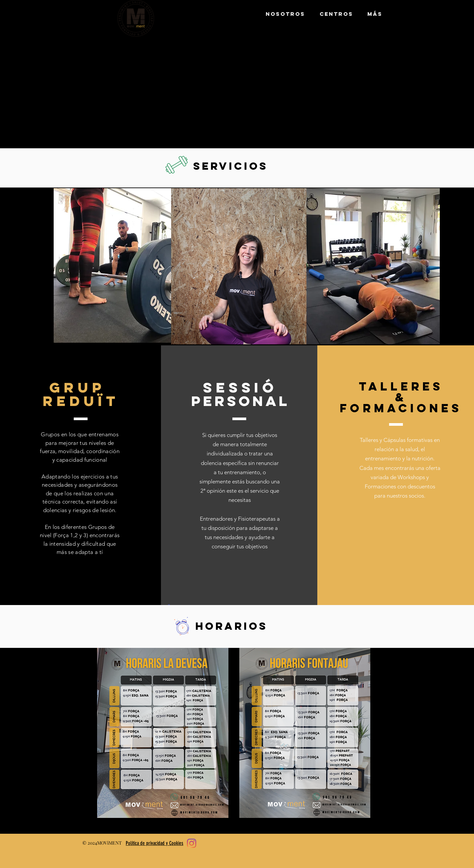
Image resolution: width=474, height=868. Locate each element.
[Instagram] (192, 843)
